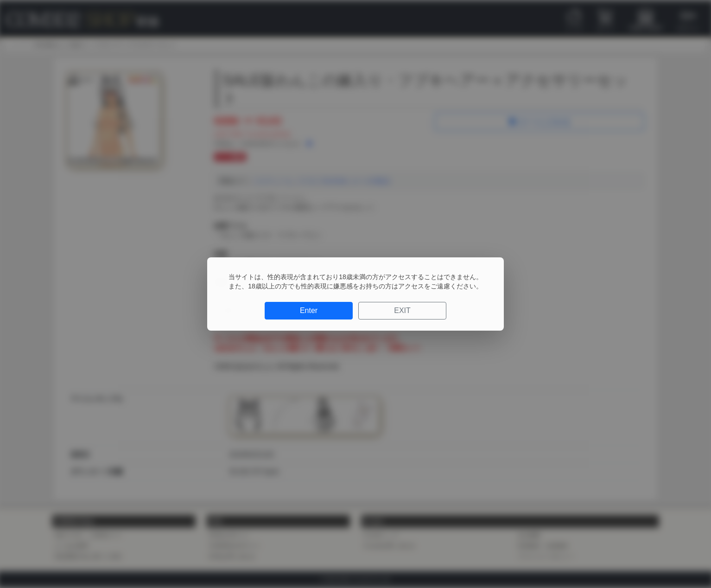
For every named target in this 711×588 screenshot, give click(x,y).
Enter (309, 310)
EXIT (402, 310)
